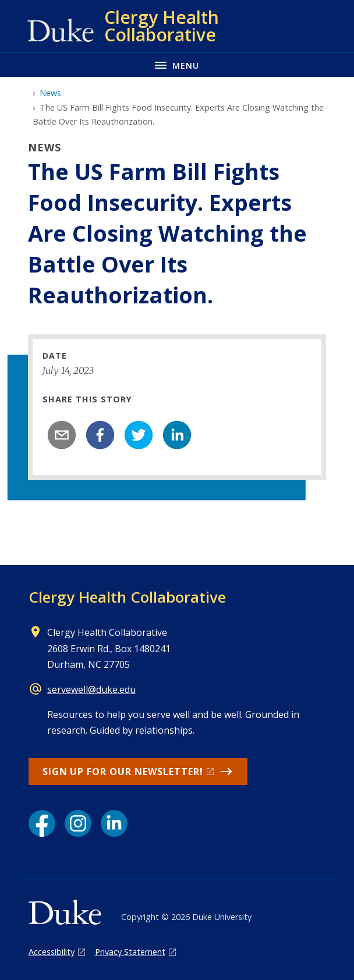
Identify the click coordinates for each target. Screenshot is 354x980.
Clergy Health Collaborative (127, 597)
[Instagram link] (78, 823)
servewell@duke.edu (91, 689)
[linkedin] (177, 435)
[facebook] (100, 435)
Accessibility (52, 952)
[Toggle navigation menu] (177, 64)
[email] (62, 435)
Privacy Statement (130, 952)
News (50, 93)
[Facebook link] (42, 823)
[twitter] (139, 435)
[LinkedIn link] (114, 823)
